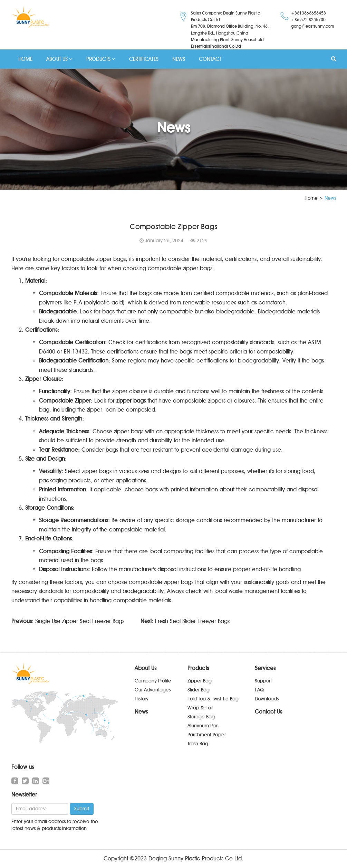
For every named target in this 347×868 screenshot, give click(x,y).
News (141, 712)
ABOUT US (59, 59)
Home (311, 198)
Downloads (267, 699)
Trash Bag (198, 744)
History (142, 699)
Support (263, 681)
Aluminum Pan (203, 726)
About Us (146, 668)
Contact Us (268, 712)
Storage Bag (201, 717)
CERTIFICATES (144, 59)
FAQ (259, 690)
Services (265, 668)
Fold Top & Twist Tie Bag (213, 699)
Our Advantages (153, 690)
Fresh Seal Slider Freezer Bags (192, 621)
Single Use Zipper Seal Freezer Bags (80, 621)
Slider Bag (199, 690)
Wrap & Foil (200, 708)
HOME (25, 59)
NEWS (179, 59)
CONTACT (210, 59)
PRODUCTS (101, 59)
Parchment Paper (207, 735)
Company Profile (153, 681)
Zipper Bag (200, 681)
